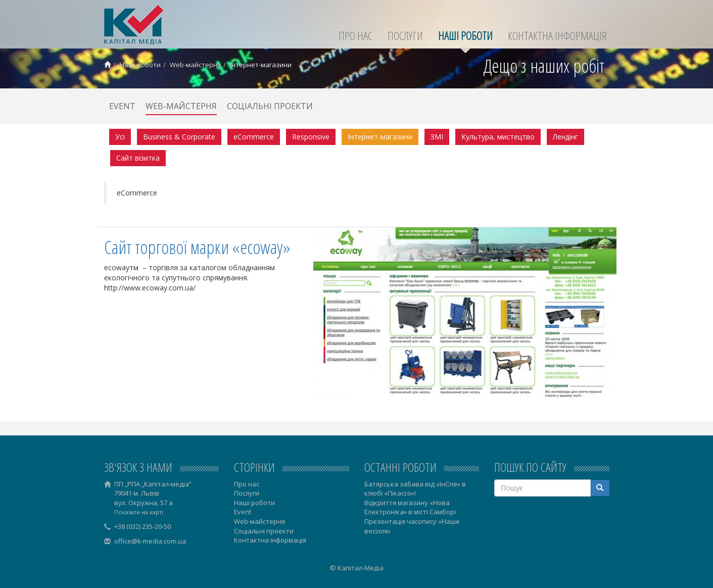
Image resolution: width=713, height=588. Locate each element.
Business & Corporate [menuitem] (179, 137)
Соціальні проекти (270, 106)
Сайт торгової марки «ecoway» (197, 247)
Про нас (355, 36)
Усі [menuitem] (120, 137)
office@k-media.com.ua (150, 541)
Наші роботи (465, 36)
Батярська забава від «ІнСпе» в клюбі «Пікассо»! (415, 489)
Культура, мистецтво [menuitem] (498, 137)
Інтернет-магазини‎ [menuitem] (380, 137)
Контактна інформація (557, 36)
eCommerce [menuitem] (254, 137)
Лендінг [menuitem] (565, 137)
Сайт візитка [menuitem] (138, 158)
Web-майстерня (195, 65)
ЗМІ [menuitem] (437, 137)
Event (122, 106)
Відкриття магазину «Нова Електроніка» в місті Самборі (410, 507)
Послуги (405, 36)
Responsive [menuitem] (311, 137)
